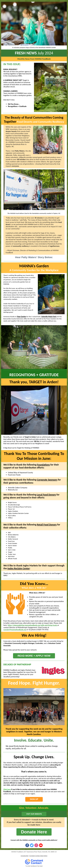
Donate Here (34, 832)
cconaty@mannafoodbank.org (15, 630)
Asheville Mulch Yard (49, 317)
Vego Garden (22, 317)
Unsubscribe (24, 856)
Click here (7, 789)
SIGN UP (34, 799)
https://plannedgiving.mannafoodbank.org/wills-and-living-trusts (33, 625)
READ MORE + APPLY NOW (34, 656)
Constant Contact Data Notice (38, 856)
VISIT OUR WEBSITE (34, 814)
